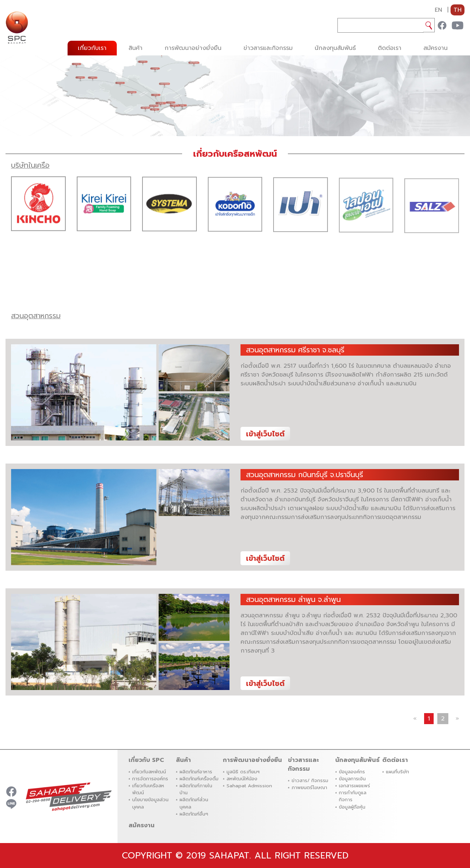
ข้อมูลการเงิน (352, 779)
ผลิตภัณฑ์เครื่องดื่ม (199, 779)
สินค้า (135, 48)
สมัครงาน (435, 48)
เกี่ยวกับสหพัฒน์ (149, 772)
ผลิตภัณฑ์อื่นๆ (194, 814)
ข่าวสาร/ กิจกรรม (310, 780)
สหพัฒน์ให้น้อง (242, 779)
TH (458, 10)
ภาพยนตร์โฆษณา (309, 787)
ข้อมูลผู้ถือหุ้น (352, 807)
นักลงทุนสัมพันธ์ (335, 48)
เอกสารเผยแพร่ (355, 786)
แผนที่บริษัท (397, 772)
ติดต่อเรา (390, 48)
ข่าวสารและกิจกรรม (268, 48)
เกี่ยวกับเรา (92, 48)
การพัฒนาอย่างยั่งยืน (193, 48)
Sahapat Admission (249, 786)
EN (438, 10)
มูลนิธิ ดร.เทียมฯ (243, 772)
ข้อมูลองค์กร (352, 772)
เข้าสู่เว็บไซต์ (265, 434)
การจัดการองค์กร (150, 779)
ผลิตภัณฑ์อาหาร (196, 772)
